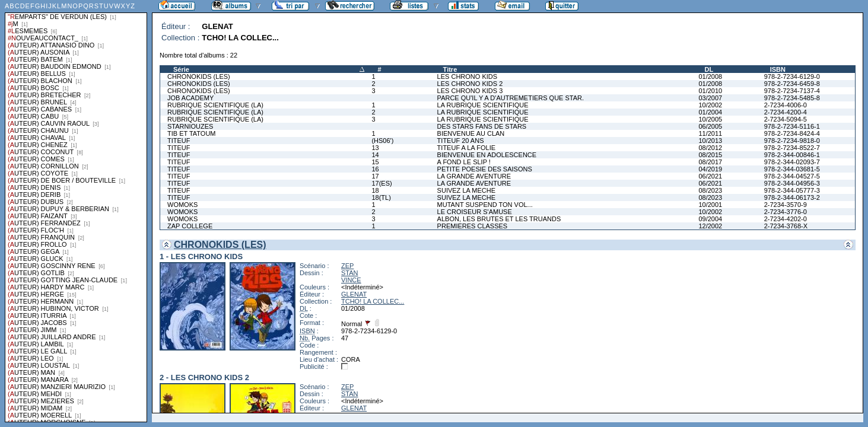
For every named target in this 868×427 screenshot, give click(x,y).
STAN (350, 273)
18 (375, 190)
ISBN (778, 69)
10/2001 (710, 205)
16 (375, 169)
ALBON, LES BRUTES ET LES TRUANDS (499, 219)
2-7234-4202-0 (786, 219)
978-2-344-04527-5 (792, 176)
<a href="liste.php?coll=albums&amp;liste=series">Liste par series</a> (76, 211)
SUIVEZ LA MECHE (466, 190)
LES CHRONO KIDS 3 (470, 91)
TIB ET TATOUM (192, 133)
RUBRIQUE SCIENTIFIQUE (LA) (215, 105)
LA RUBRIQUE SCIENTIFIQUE (483, 105)
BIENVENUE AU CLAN (471, 133)
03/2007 (710, 98)
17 (375, 176)
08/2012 (710, 148)
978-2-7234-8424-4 (792, 133)
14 (375, 155)
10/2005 (710, 119)
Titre (450, 69)
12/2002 (710, 226)
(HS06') (382, 141)
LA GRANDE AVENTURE (474, 176)
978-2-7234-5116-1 (792, 126)
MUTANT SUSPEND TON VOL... (485, 205)
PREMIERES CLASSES (473, 226)
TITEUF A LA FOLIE (466, 148)
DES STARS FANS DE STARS (482, 126)
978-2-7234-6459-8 (792, 84)
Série (181, 69)
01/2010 (710, 91)
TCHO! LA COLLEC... (373, 301)
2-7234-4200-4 (786, 112)
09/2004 (710, 219)
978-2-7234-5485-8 (792, 98)
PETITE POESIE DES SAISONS (485, 169)
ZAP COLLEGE (190, 226)
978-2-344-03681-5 (792, 169)
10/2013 (710, 141)
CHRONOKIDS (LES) (199, 77)
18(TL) (381, 197)
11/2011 (710, 133)
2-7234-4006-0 (786, 105)
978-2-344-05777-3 (792, 190)
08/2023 (710, 190)
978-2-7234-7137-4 (792, 91)
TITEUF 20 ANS (461, 141)
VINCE (351, 280)
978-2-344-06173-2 (792, 197)
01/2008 (710, 77)
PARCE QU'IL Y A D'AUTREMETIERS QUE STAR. (511, 98)
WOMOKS (182, 205)
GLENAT (354, 294)
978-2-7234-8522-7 (792, 148)
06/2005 (710, 126)
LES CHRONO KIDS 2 (470, 84)
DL (709, 69)
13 (375, 148)
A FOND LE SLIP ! (464, 162)
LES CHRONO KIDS (467, 77)
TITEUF (179, 141)
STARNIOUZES (190, 126)
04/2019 (710, 169)
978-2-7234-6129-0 (792, 77)
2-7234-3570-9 (786, 205)
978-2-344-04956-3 (792, 183)
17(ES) (381, 183)
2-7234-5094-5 (786, 119)
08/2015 (710, 155)
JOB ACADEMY (190, 98)
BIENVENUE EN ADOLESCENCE (487, 155)
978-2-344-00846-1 (792, 155)
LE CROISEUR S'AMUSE (475, 212)
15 (375, 162)
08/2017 (710, 162)
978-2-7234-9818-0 (792, 141)
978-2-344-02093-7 (792, 162)
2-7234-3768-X (786, 226)
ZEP (347, 266)
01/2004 (710, 112)
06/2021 (710, 176)
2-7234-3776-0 (786, 212)
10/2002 (710, 105)
